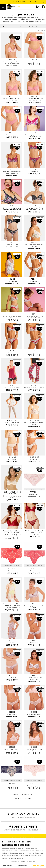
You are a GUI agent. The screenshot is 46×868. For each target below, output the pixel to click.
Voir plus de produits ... (23, 798)
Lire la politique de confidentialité (12, 858)
